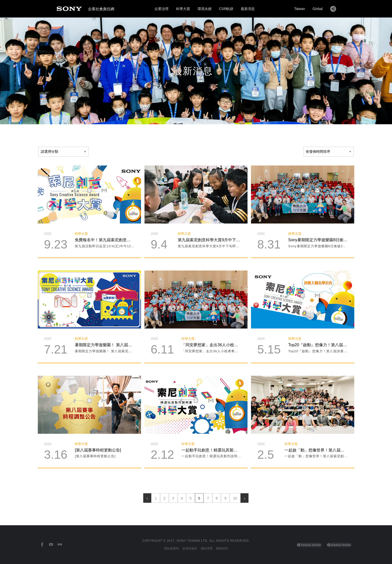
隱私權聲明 (171, 548)
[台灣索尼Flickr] (60, 545)
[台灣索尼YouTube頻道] (51, 545)
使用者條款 (190, 548)
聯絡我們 (222, 548)
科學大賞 (183, 9)
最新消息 (248, 9)
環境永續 (204, 9)
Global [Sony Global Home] (317, 9)
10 (235, 498)
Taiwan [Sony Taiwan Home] (299, 9)
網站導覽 (207, 548)
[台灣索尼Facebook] (42, 545)
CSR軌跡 (226, 9)
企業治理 (161, 9)
